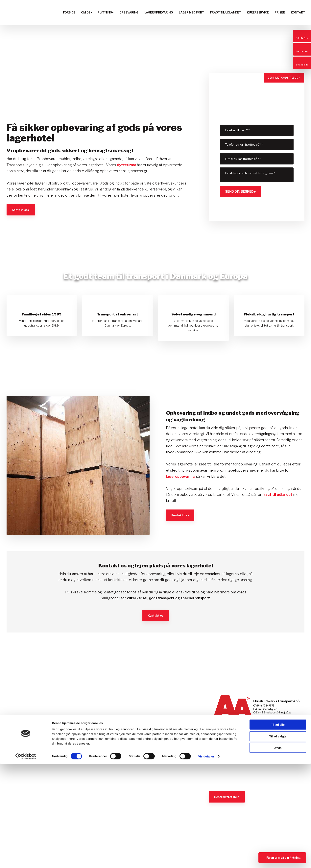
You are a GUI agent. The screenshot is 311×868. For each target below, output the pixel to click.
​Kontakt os (156, 616)
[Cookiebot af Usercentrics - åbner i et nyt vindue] (26, 860)
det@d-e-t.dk (22, 756)
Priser (280, 12)
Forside (69, 12)
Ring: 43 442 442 (26, 750)
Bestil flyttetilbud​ (227, 797)
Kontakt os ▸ (21, 210)
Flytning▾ (106, 12)
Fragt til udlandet (226, 12)
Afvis (278, 852)
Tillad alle (278, 828)
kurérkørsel (137, 598)
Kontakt (298, 12)
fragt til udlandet (277, 495)
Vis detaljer (206, 860)
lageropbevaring (180, 476)
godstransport (162, 598)
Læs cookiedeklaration (25, 784)
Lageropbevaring (159, 12)
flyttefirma (126, 165)
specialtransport (195, 598)
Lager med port (191, 12)
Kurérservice (258, 12)
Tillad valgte (278, 840)
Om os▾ (86, 12)
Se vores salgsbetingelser (229, 783)
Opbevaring (129, 12)
